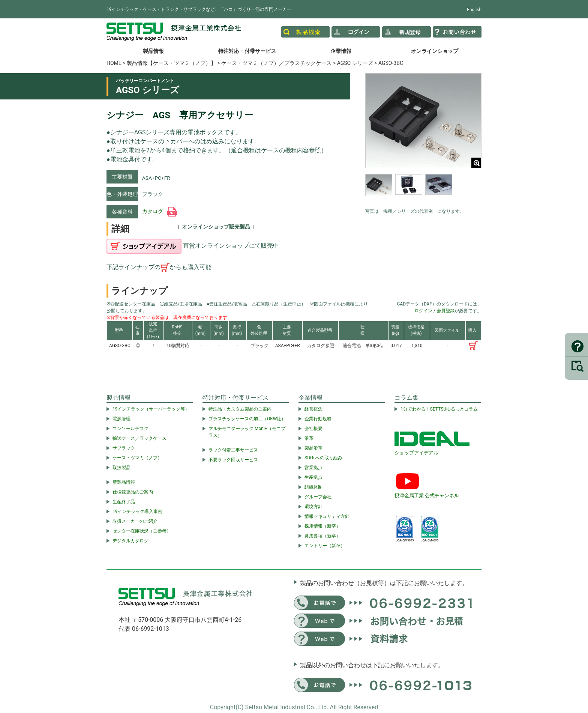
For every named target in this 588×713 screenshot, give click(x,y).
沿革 (309, 438)
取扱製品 (121, 468)
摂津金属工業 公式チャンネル (427, 496)
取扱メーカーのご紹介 (135, 521)
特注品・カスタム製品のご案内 (240, 409)
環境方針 (313, 507)
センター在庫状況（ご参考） (142, 531)
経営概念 (313, 409)
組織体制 (313, 487)
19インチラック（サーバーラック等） (151, 409)
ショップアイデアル (416, 453)
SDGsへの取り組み (323, 458)
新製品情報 (124, 482)
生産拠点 (313, 477)
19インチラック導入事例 (138, 511)
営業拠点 (313, 468)
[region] (423, 189)
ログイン (423, 311)
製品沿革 (313, 448)
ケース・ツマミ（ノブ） (137, 458)
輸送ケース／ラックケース (139, 438)
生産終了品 (124, 502)
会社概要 (313, 429)
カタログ (160, 211)
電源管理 (121, 419)
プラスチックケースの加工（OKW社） (247, 419)
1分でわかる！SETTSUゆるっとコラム (439, 409)
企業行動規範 (318, 419)
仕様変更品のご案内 (133, 492)
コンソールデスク (130, 429)
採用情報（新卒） (322, 526)
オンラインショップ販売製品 (216, 227)
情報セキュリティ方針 (327, 516)
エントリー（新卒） (325, 546)
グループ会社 (318, 497)
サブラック (124, 448)
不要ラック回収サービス (233, 460)
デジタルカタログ (130, 541)
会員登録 (445, 311)
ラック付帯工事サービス (233, 450)
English (474, 10)
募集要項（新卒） (322, 536)
